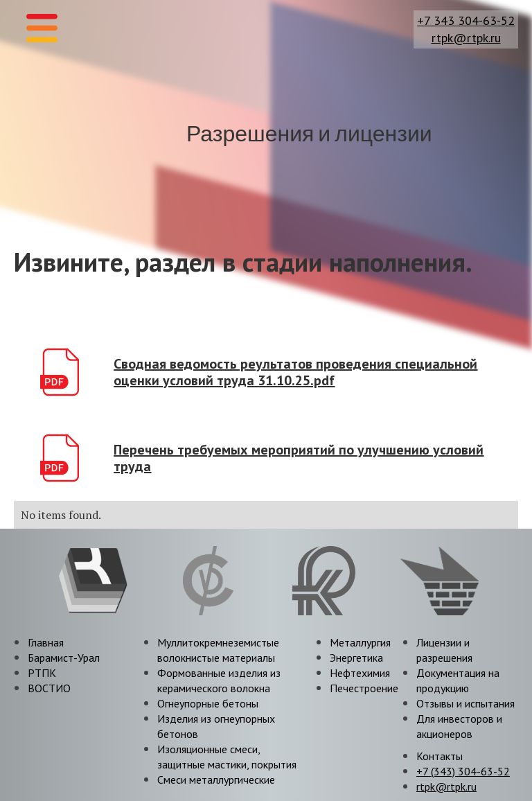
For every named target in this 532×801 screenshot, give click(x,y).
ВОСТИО (49, 688)
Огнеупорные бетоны (208, 703)
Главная (46, 642)
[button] (42, 28)
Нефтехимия (360, 673)
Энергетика (356, 658)
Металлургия (360, 642)
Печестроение (364, 688)
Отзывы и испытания (465, 703)
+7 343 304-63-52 (466, 21)
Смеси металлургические (216, 780)
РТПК (42, 673)
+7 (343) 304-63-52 (463, 771)
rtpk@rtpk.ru (466, 38)
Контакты (440, 756)
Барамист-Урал (64, 658)
